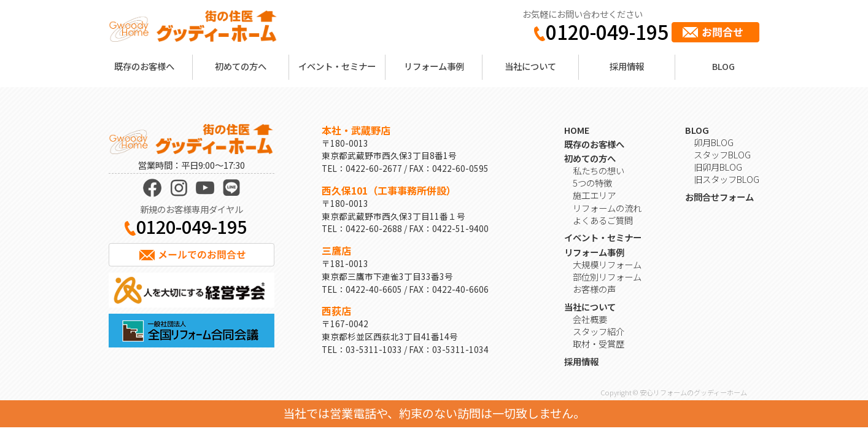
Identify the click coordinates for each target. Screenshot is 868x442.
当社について (530, 66)
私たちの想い (599, 170)
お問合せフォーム (719, 197)
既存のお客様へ (144, 66)
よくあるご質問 (603, 220)
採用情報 (627, 66)
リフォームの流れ (607, 208)
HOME (577, 130)
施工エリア (594, 195)
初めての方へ (241, 66)
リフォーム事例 (434, 66)
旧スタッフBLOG (727, 179)
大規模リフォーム (607, 264)
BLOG (723, 66)
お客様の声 (594, 289)
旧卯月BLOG (718, 167)
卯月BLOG (714, 142)
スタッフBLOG (722, 154)
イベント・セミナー (337, 66)
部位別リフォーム (607, 277)
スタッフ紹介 (599, 331)
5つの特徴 (592, 183)
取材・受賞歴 (599, 343)
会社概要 (590, 319)
